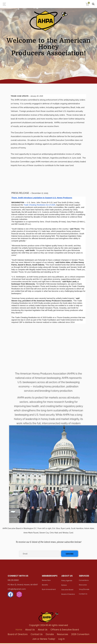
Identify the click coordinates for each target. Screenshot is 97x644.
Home (19, 630)
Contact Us (82, 595)
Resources (82, 586)
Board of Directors (68, 595)
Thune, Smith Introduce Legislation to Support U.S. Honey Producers (42, 198)
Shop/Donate (83, 591)
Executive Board (67, 591)
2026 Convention (80, 635)
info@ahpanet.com (18, 590)
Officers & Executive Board (65, 630)
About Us (30, 630)
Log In (62, 640)
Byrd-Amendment (49, 591)
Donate (50, 635)
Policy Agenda (66, 582)
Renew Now (47, 582)
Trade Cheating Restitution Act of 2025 (39, 205)
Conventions (83, 582)
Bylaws (64, 586)
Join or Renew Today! (44, 640)
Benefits (45, 586)
